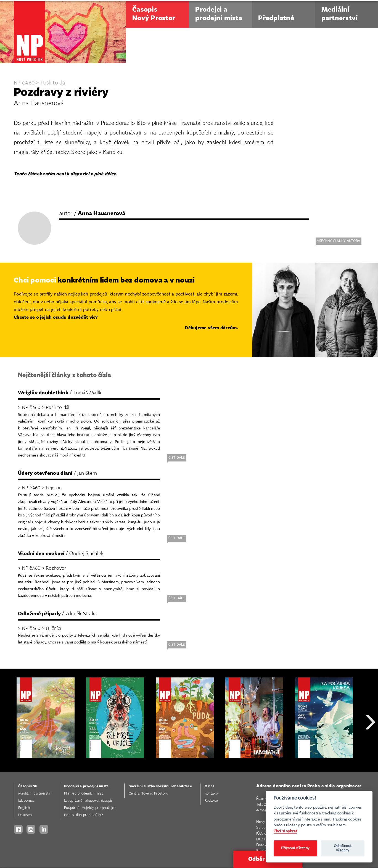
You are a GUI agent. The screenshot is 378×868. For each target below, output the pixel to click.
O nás (209, 786)
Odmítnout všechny (343, 848)
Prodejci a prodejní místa (86, 786)
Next (370, 742)
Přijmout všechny (295, 848)
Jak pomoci (27, 801)
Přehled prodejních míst (84, 794)
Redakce (211, 801)
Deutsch (25, 815)
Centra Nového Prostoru (149, 794)
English (24, 808)
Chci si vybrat (286, 831)
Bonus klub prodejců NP (84, 815)
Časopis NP (28, 786)
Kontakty (212, 794)
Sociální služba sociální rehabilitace (160, 786)
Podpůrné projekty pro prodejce (90, 808)
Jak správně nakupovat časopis (88, 801)
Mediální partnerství (35, 794)
